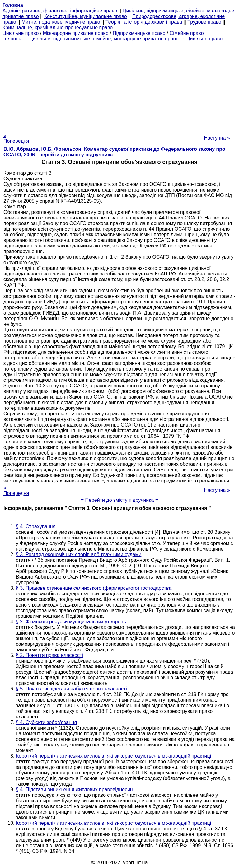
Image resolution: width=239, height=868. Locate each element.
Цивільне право (21, 33)
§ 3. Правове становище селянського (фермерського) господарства (94, 588)
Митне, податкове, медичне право (61, 22)
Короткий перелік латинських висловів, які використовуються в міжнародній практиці (113, 756)
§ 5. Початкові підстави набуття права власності (71, 689)
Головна (12, 39)
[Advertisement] (119, 85)
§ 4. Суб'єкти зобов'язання (46, 722)
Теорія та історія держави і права (144, 22)
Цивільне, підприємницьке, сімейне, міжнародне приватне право (104, 39)
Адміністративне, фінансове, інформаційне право (60, 11)
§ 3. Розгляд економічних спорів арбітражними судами (79, 554)
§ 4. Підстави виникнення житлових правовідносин (74, 790)
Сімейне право (187, 33)
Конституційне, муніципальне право (86, 16)
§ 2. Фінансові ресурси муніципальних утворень (71, 622)
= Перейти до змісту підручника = (120, 500)
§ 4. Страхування (36, 526)
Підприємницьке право (139, 33)
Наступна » (217, 138)
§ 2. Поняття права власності (49, 655)
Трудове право (204, 22)
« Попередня (16, 138)
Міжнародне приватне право (76, 33)
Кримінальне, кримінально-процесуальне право (58, 28)
